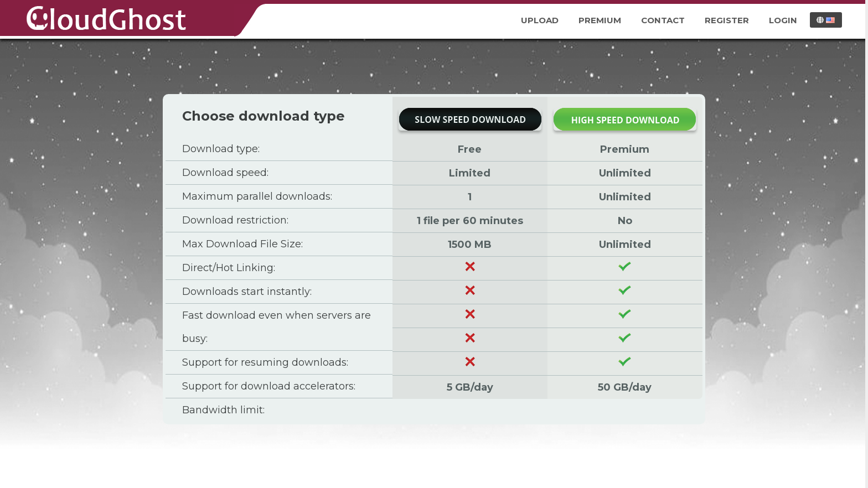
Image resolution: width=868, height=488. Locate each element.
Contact (663, 20)
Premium (600, 20)
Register (727, 20)
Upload (540, 20)
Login (783, 20)
